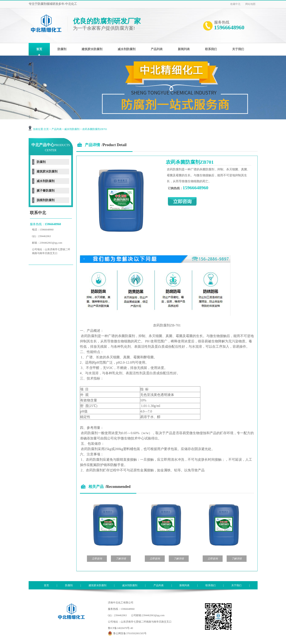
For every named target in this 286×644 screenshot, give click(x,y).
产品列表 (57, 129)
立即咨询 (97, 559)
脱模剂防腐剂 (46, 200)
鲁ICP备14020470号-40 (121, 628)
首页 (46, 585)
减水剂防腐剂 (72, 129)
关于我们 (236, 585)
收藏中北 (235, 4)
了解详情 (121, 559)
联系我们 (211, 585)
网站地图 (250, 4)
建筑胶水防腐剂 (47, 172)
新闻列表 (184, 585)
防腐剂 (41, 162)
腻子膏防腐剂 (46, 191)
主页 (46, 129)
